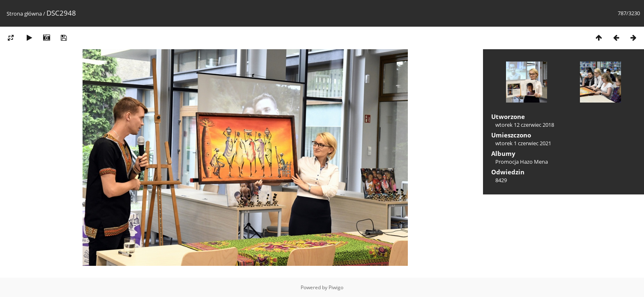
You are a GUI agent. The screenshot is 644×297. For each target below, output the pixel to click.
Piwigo (336, 287)
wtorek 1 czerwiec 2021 (523, 143)
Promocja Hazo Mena (522, 162)
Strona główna (24, 14)
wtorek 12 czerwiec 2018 (525, 125)
